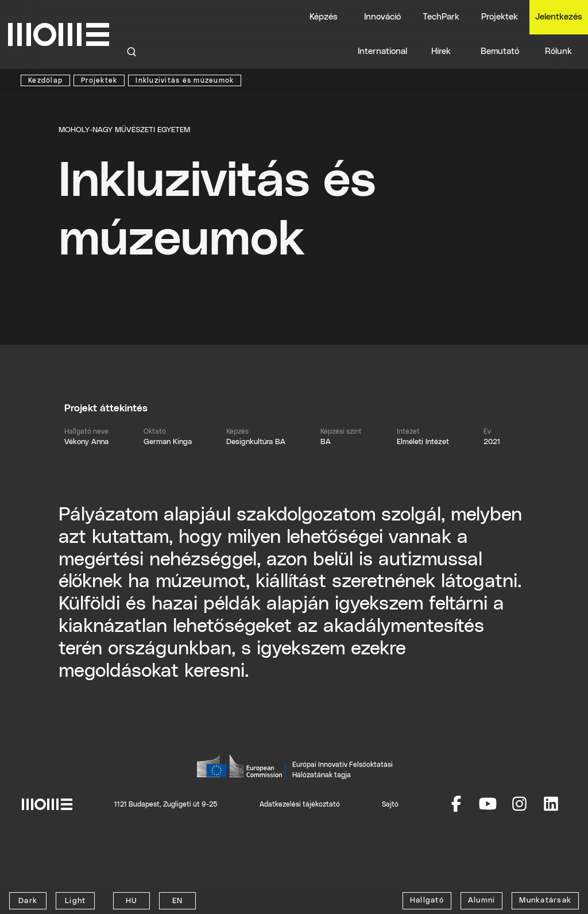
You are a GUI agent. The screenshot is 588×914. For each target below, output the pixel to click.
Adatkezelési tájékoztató (300, 804)
